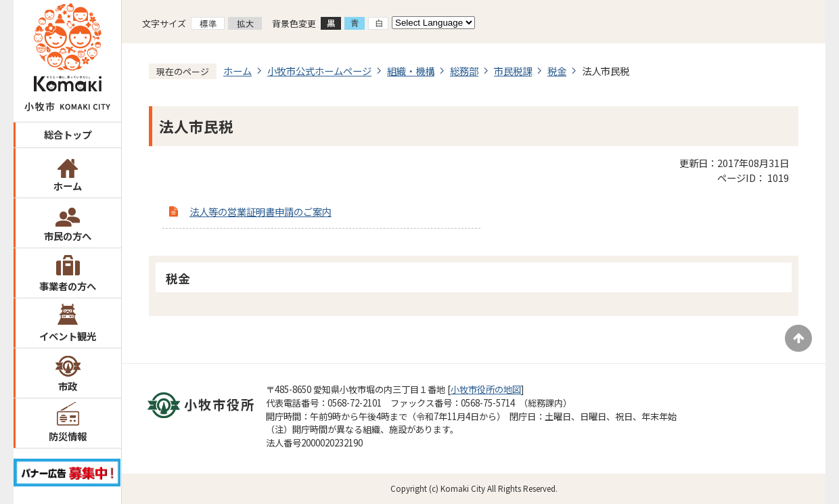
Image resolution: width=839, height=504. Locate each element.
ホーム (68, 186)
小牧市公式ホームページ (319, 71)
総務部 (464, 71)
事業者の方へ (68, 286)
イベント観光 (68, 336)
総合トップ (68, 134)
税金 (557, 71)
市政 (68, 386)
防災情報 (68, 436)
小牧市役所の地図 (486, 389)
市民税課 (513, 71)
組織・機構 (411, 71)
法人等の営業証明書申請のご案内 (260, 211)
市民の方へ (68, 236)
